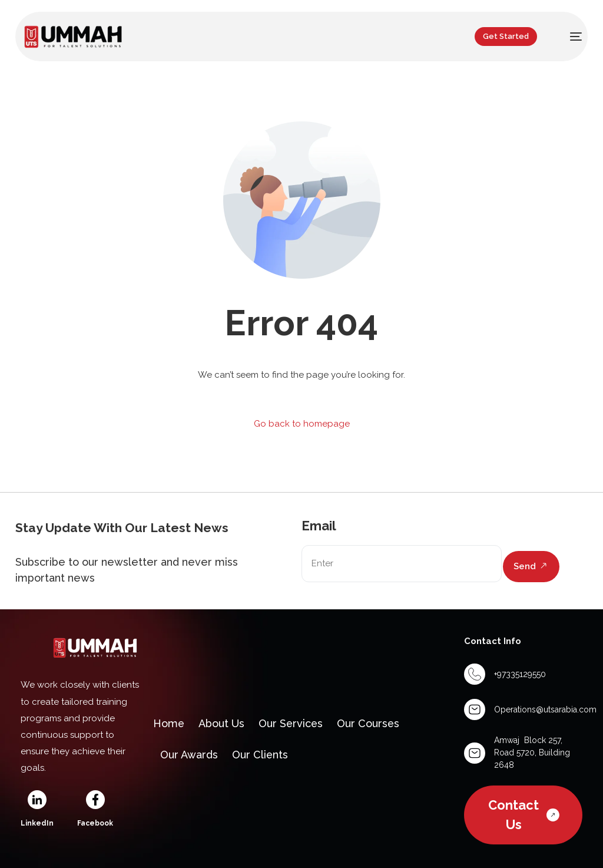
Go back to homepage (302, 424)
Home (169, 723)
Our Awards (189, 755)
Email (319, 526)
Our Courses (370, 723)
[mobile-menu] (569, 37)
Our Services (292, 723)
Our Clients (260, 755)
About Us (222, 723)
